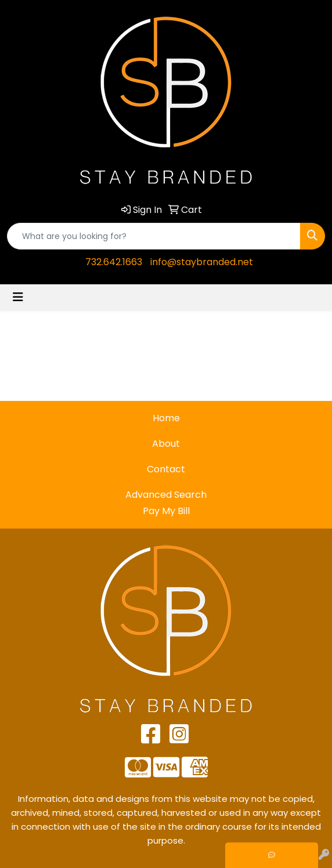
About (166, 444)
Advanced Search (166, 495)
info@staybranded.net (202, 262)
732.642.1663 (114, 262)
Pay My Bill (166, 511)
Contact (166, 469)
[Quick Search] (154, 236)
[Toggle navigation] (18, 297)
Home (166, 418)
